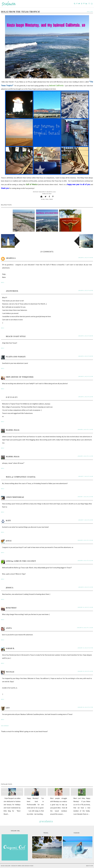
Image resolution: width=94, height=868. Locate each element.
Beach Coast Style (16, 336)
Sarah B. (10, 648)
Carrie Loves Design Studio (25, 866)
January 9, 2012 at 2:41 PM (86, 587)
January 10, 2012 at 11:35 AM (85, 628)
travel (51, 199)
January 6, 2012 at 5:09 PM (86, 356)
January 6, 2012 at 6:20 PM (86, 397)
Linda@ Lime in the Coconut (21, 561)
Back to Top (90, 866)
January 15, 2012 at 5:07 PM (85, 648)
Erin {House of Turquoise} (20, 377)
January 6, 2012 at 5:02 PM (86, 291)
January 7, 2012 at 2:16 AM (86, 476)
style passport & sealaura (12, 792)
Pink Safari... (35, 792)
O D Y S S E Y (12, 397)
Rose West (11, 608)
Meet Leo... (82, 792)
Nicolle (10, 672)
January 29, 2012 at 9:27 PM (85, 707)
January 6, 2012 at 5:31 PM (86, 376)
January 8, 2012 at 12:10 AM (85, 540)
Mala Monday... (59, 792)
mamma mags (13, 430)
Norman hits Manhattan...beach (24, 221)
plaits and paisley (16, 357)
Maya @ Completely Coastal (21, 477)
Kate (8, 520)
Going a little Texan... (70, 221)
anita (9, 628)
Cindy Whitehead (15, 497)
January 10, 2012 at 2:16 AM (85, 607)
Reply (3, 283)
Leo (8, 708)
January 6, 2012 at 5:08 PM (86, 336)
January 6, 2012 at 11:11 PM (85, 456)
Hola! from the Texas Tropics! (47, 221)
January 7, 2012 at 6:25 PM (86, 520)
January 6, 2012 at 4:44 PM (86, 258)
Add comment (5, 726)
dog (44, 199)
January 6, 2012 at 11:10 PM (85, 430)
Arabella (11, 258)
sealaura (8, 866)
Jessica (10, 588)
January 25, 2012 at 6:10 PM (85, 671)
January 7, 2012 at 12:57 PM (85, 497)
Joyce (9, 541)
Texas (47, 199)
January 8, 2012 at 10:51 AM (85, 561)
